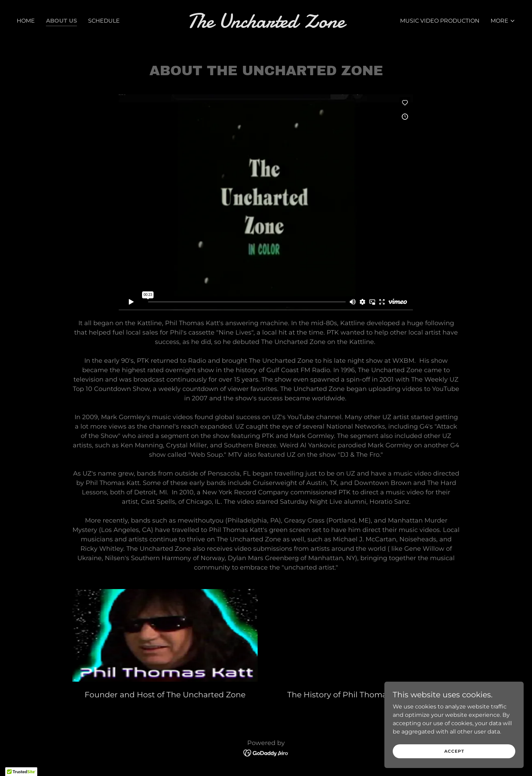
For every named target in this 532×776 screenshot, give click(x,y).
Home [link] (26, 21)
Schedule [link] (104, 21)
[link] (266, 26)
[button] (503, 21)
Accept (454, 751)
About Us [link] (61, 21)
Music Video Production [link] (440, 21)
